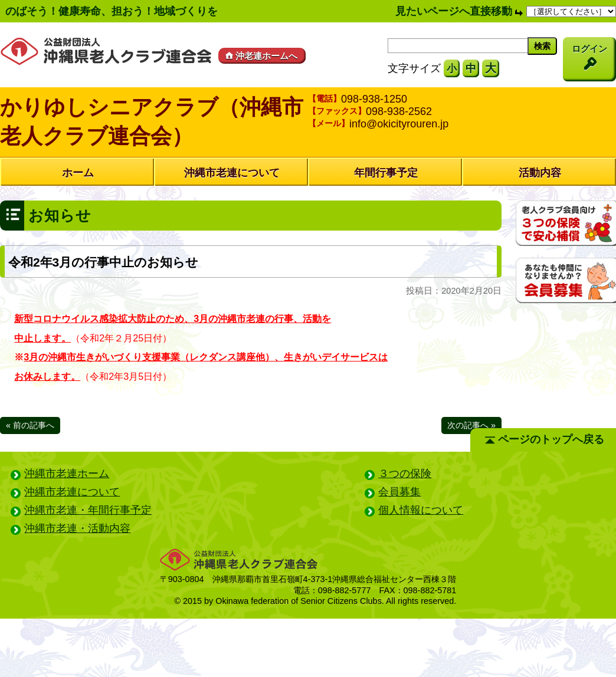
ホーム (78, 173)
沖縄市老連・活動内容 (77, 528)
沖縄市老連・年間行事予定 (88, 510)
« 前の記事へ (30, 425)
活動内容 (540, 173)
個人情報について (421, 510)
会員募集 (399, 492)
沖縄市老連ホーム (67, 474)
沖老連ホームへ (260, 56)
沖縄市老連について (232, 173)
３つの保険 (405, 474)
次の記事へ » (471, 425)
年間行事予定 (386, 173)
